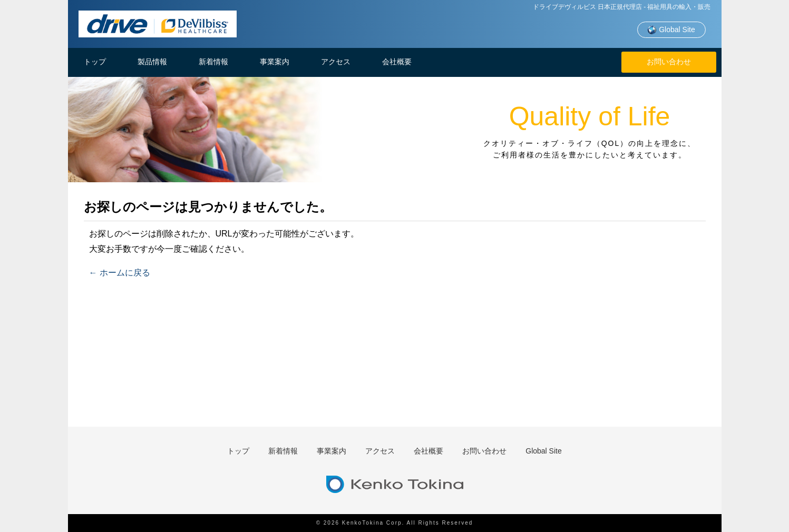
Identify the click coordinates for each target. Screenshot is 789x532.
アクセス (336, 62)
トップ (95, 62)
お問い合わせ (669, 62)
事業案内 (275, 62)
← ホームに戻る (120, 273)
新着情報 (213, 62)
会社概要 (397, 62)
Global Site (671, 30)
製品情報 (152, 62)
